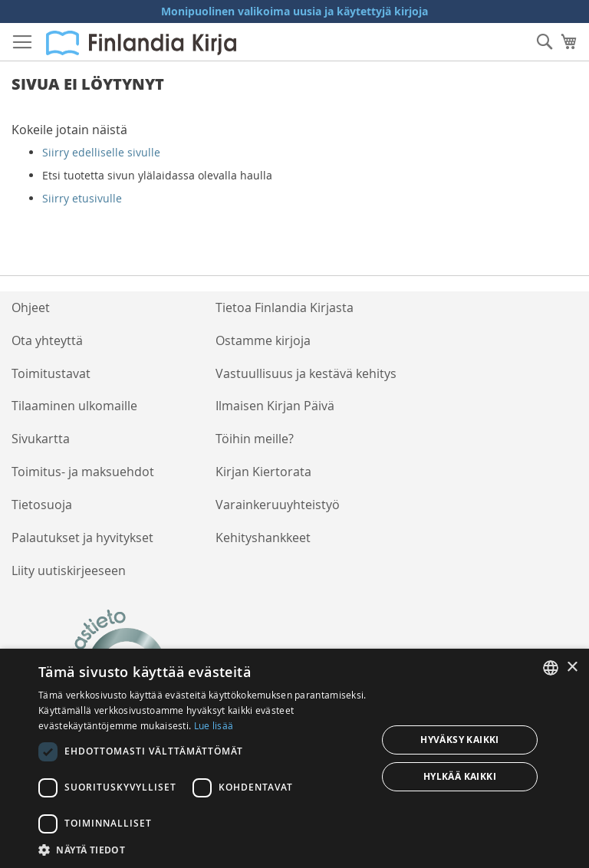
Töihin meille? (255, 439)
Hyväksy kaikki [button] (460, 740)
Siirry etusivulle (82, 198)
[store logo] (141, 43)
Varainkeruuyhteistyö (278, 505)
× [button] (572, 667)
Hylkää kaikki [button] (460, 776)
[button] (202, 849)
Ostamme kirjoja (263, 340)
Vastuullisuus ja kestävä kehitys (306, 373)
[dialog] (294, 758)
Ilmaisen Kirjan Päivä (275, 406)
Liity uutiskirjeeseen (69, 570)
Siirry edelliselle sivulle (101, 152)
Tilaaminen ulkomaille (74, 406)
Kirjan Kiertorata (263, 472)
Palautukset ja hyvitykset (82, 538)
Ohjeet (31, 307)
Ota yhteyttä (47, 340)
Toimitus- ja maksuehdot (83, 472)
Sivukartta (41, 439)
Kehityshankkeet (263, 538)
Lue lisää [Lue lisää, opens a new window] (214, 725)
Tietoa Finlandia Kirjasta (285, 307)
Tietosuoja (42, 505)
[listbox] (551, 668)
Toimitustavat (51, 373)
